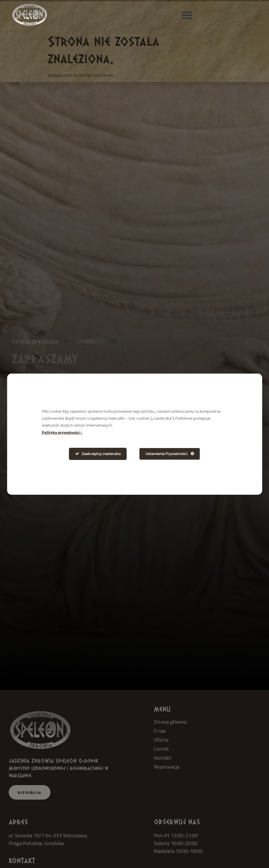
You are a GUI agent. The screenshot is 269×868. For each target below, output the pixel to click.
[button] (187, 15)
